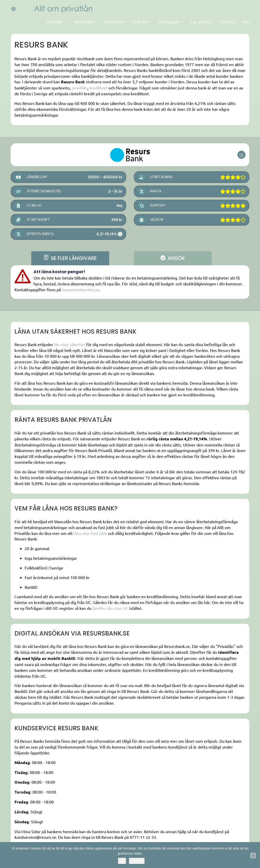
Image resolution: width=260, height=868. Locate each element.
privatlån (79, 88)
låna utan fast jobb (90, 533)
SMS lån (142, 22)
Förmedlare (114, 22)
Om (246, 22)
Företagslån (171, 22)
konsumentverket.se (80, 289)
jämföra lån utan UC (110, 608)
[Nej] (253, 856)
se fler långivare (70, 258)
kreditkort (98, 88)
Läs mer (137, 861)
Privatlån (56, 22)
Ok (122, 861)
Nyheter (228, 22)
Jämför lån (85, 22)
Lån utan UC (202, 22)
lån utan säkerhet (70, 344)
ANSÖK (173, 258)
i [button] (120, 234)
